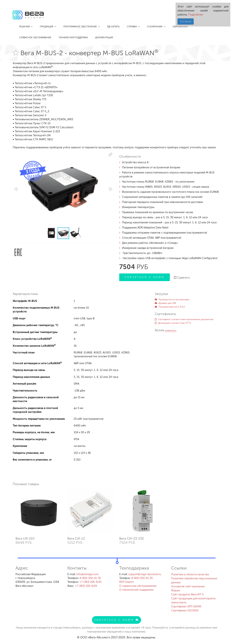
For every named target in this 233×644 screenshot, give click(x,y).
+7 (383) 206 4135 (90, 582)
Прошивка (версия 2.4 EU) (170, 307)
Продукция (48, 27)
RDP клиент (127, 582)
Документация (104, 38)
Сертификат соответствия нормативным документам (184, 319)
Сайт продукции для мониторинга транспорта (193, 600)
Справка (133, 27)
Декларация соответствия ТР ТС (173, 323)
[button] (110, 154)
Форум (176, 590)
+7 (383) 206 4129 (86, 586)
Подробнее (195, 15)
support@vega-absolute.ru (145, 574)
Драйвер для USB (165, 303)
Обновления (180, 27)
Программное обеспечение (82, 27)
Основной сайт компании (188, 586)
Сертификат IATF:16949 (186, 606)
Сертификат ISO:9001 (185, 610)
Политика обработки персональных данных (194, 580)
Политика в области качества (190, 574)
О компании (156, 27)
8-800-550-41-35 (90, 578)
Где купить (113, 27)
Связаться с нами (145, 277)
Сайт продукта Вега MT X (187, 594)
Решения (26, 27)
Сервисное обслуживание (35, 38)
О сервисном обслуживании (138, 586)
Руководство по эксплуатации (172, 300)
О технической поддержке (136, 590)
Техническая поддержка (73, 38)
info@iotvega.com (88, 574)
